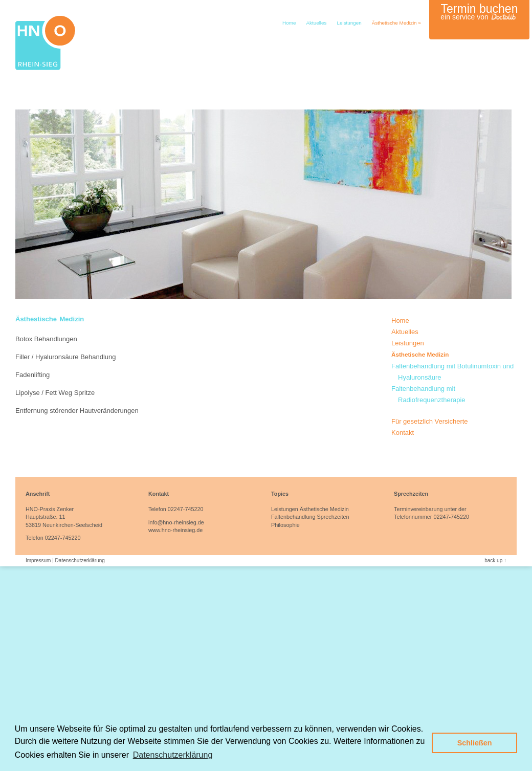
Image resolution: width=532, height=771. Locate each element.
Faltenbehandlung (293, 517)
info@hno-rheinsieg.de (176, 522)
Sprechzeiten (333, 517)
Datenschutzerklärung (80, 560)
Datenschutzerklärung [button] (173, 755)
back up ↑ (495, 560)
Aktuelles (316, 23)
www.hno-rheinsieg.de (175, 530)
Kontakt (403, 433)
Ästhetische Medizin (396, 23)
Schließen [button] (475, 743)
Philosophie (285, 525)
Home (289, 23)
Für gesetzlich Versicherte (430, 421)
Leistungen (349, 23)
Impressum (38, 560)
